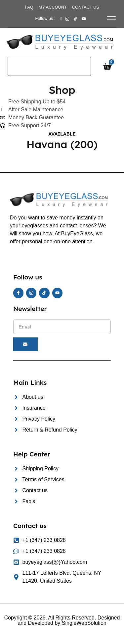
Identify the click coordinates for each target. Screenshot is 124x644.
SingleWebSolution (84, 623)
